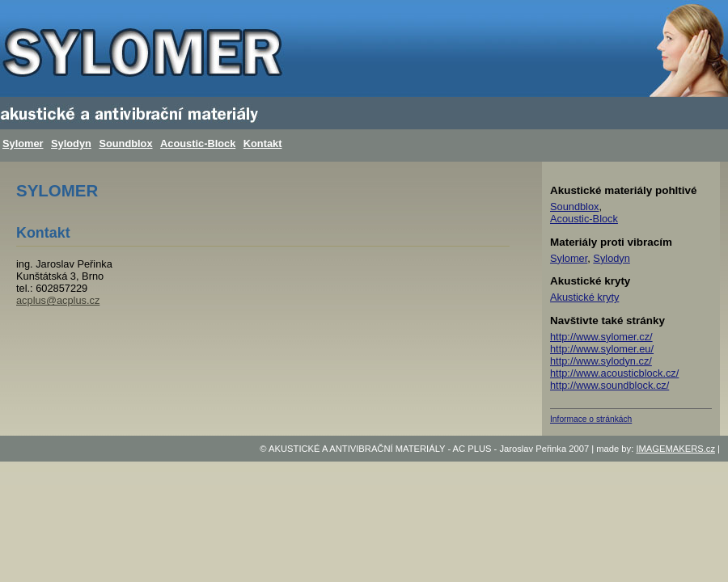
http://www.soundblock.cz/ (609, 385)
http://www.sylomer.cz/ (601, 337)
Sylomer (23, 143)
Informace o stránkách (591, 419)
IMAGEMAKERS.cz (675, 449)
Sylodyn (71, 143)
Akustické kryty (584, 297)
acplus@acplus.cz (58, 300)
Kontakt (263, 143)
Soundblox (125, 143)
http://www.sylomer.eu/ (602, 349)
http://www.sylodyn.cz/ (601, 361)
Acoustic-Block (198, 143)
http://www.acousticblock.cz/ (614, 373)
